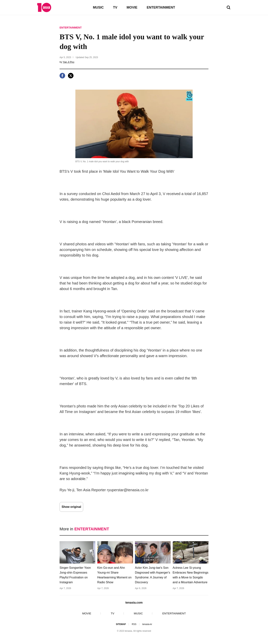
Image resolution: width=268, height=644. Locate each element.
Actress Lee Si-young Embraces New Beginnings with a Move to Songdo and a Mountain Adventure (191, 575)
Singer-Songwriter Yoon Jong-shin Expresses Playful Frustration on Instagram (75, 575)
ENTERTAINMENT (161, 7)
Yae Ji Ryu (68, 62)
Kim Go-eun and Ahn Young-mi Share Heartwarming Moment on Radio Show (114, 575)
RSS (134, 624)
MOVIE (132, 7)
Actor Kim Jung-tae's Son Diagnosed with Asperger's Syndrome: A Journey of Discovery (153, 575)
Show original (71, 507)
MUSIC (98, 7)
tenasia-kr (147, 624)
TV (115, 7)
